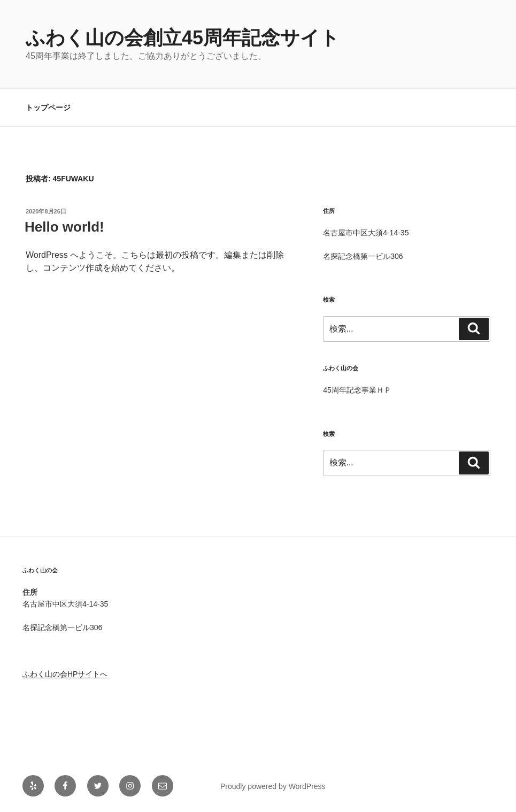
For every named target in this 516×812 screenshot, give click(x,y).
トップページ (48, 108)
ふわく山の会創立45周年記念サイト (183, 38)
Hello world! (64, 227)
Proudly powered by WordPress (273, 786)
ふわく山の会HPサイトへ (65, 674)
